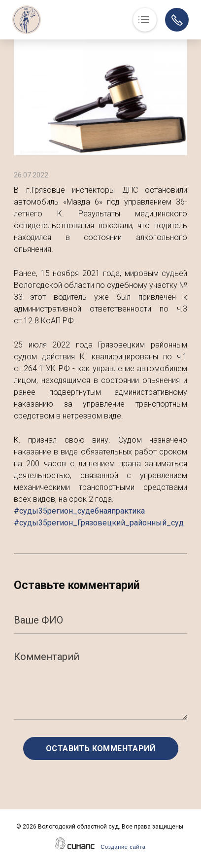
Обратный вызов (177, 20)
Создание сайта (123, 847)
